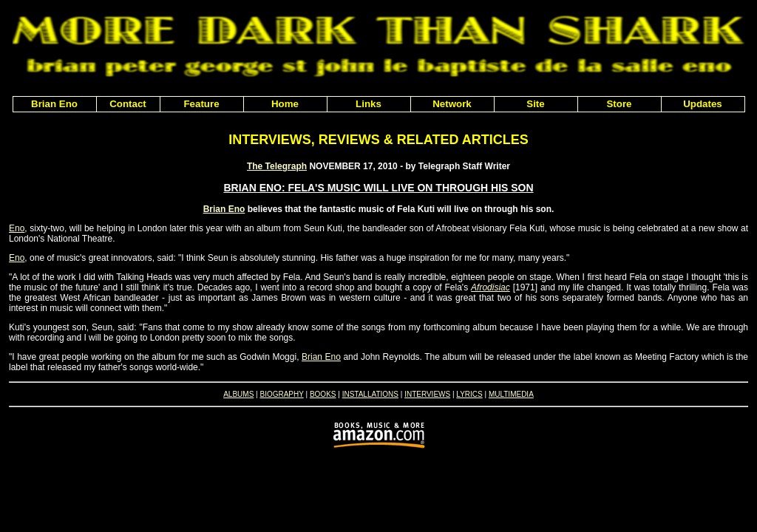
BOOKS (323, 394)
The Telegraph (277, 166)
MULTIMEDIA (511, 394)
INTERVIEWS (427, 394)
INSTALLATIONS (370, 394)
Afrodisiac (490, 287)
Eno (17, 228)
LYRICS (469, 394)
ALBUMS (238, 394)
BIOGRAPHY (281, 394)
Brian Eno (224, 209)
